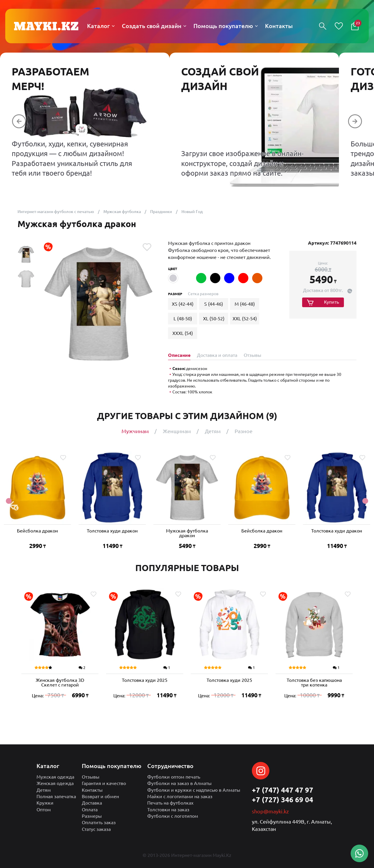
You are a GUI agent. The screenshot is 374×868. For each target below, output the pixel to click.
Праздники (161, 212)
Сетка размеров (203, 294)
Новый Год (192, 212)
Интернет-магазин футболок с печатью (56, 212)
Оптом (44, 810)
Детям (213, 431)
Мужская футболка (122, 212)
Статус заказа (96, 829)
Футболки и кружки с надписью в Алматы (194, 790)
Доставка (92, 803)
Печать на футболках (170, 803)
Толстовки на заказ (168, 810)
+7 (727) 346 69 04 (283, 800)
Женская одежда (55, 783)
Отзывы (91, 777)
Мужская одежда (55, 777)
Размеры (92, 816)
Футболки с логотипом (173, 816)
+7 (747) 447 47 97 (283, 790)
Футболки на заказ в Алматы (179, 783)
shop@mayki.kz (270, 811)
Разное (244, 431)
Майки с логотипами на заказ (180, 796)
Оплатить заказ (99, 822)
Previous (9, 501)
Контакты (92, 790)
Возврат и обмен (100, 796)
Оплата (90, 810)
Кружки (45, 803)
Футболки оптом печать (174, 777)
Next (365, 501)
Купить (331, 302)
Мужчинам (135, 431)
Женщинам (177, 431)
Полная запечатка (56, 796)
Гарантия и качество (104, 783)
